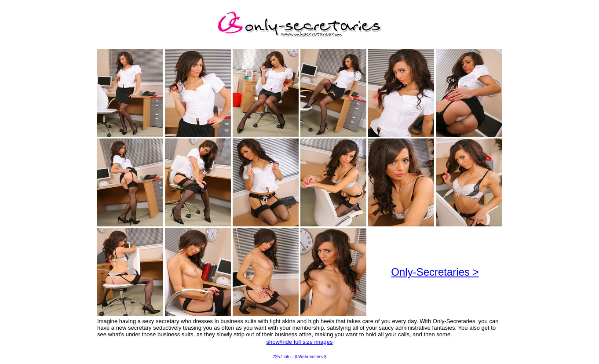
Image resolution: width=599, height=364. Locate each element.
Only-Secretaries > (435, 272)
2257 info (282, 357)
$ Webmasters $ (311, 357)
